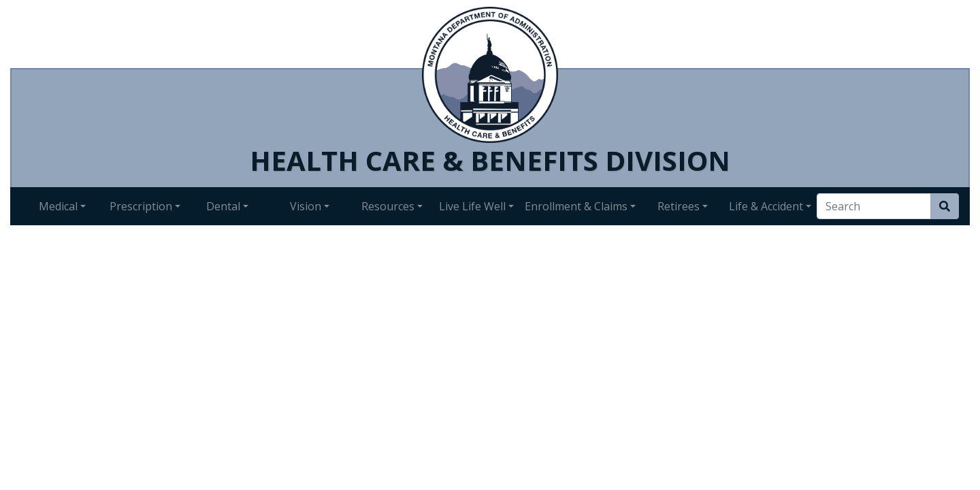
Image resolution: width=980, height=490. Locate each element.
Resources (388, 206)
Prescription (141, 206)
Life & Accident (766, 206)
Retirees (679, 206)
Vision (306, 206)
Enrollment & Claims (576, 206)
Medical (58, 206)
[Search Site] (945, 206)
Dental (223, 206)
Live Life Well (472, 206)
